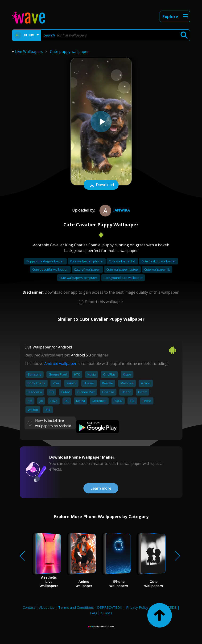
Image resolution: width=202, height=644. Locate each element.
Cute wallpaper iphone (87, 261)
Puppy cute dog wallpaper (45, 261)
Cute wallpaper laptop (122, 269)
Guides (107, 613)
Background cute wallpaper (123, 278)
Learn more (101, 488)
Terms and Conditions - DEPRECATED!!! (90, 607)
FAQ (93, 613)
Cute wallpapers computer (79, 278)
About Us (47, 607)
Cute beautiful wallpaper (50, 269)
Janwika (114, 210)
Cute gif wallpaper (87, 269)
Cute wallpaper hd (122, 261)
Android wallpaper (60, 364)
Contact (29, 607)
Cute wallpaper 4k (157, 269)
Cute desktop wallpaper (159, 261)
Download (101, 185)
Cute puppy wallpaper (69, 52)
